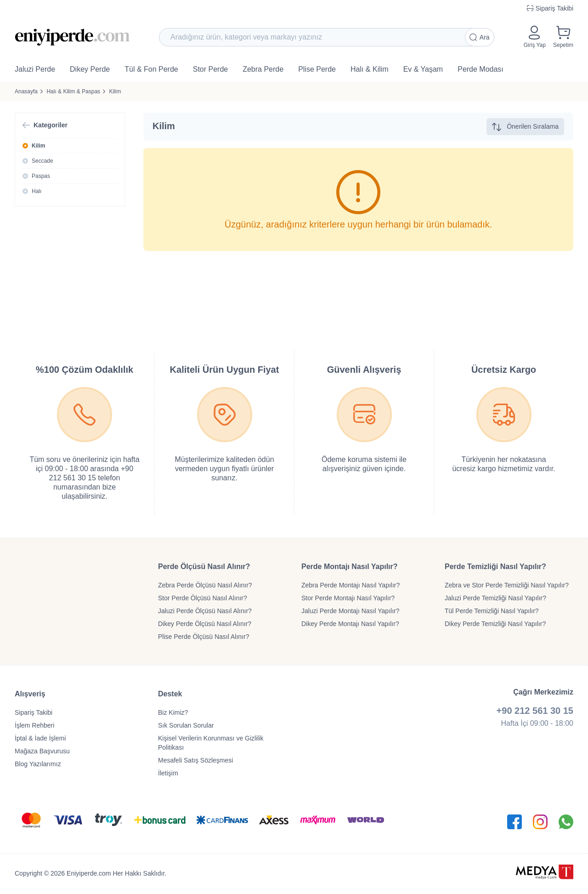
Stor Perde (210, 69)
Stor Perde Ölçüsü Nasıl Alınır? (203, 598)
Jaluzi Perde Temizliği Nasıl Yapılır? (495, 598)
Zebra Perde (263, 69)
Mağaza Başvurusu (42, 751)
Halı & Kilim (370, 69)
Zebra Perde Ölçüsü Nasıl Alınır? (205, 585)
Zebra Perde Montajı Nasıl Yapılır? (351, 585)
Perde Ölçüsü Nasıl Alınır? (204, 567)
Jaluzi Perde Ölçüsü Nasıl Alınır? (205, 611)
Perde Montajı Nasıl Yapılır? (350, 567)
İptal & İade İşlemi (40, 738)
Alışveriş (30, 694)
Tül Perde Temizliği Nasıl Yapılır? (492, 611)
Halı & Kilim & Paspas (73, 91)
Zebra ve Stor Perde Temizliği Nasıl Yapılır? (507, 585)
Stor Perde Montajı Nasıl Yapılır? (348, 598)
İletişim (168, 773)
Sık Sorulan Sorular (186, 725)
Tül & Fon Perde (151, 69)
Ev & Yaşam (423, 69)
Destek (170, 694)
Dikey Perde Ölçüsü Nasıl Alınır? (205, 624)
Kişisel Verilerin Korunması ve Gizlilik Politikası (211, 743)
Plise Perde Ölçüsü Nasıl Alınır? (204, 637)
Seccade (42, 161)
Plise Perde (317, 69)
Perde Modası (481, 69)
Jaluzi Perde (35, 69)
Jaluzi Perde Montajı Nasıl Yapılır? (350, 611)
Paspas (41, 176)
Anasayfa (26, 91)
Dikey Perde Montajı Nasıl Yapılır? (350, 624)
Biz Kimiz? (173, 712)
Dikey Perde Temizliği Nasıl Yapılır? (495, 624)
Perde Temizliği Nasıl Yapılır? (495, 567)
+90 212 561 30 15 (535, 711)
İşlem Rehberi (34, 725)
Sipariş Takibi (34, 712)
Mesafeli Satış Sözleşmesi (195, 760)
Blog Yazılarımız (38, 764)
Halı (37, 191)
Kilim (115, 91)
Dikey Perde (90, 69)
